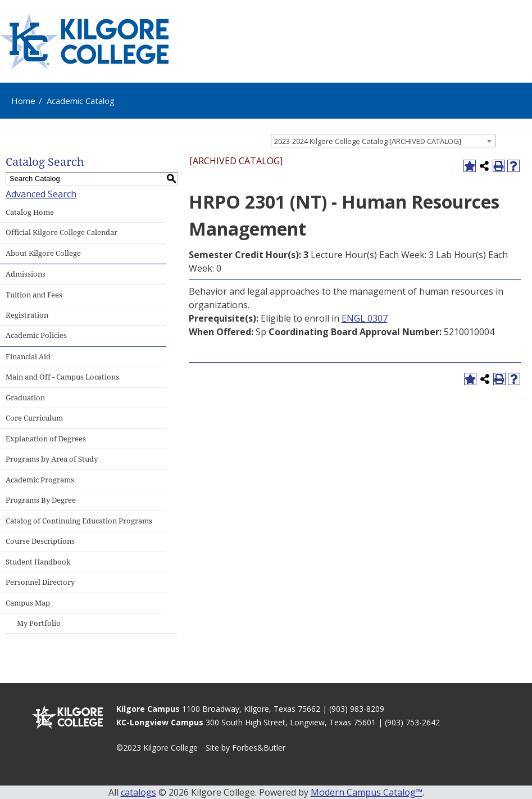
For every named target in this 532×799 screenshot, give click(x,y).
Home (23, 101)
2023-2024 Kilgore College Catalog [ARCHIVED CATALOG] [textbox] (368, 141)
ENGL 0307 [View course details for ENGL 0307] (365, 318)
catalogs (138, 792)
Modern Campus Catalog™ (367, 792)
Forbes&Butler (259, 748)
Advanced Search (41, 194)
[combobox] (383, 141)
